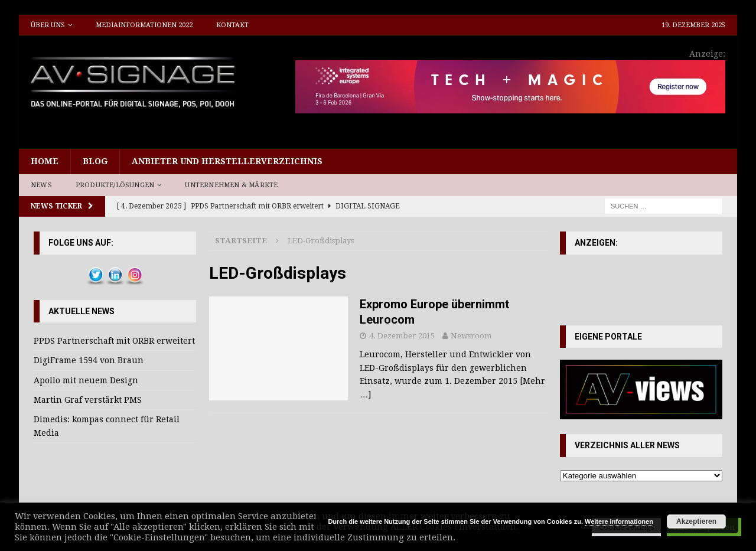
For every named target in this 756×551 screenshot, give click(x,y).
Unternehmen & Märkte (231, 185)
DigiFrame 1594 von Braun (89, 360)
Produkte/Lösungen (115, 185)
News (41, 185)
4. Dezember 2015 (402, 336)
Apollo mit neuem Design (86, 380)
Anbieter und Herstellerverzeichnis (227, 161)
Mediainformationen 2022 (144, 25)
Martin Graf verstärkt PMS (88, 400)
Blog (95, 161)
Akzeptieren (696, 521)
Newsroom (471, 336)
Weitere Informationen (619, 521)
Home (45, 161)
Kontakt (232, 25)
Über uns (48, 25)
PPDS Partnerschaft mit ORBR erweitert (114, 341)
